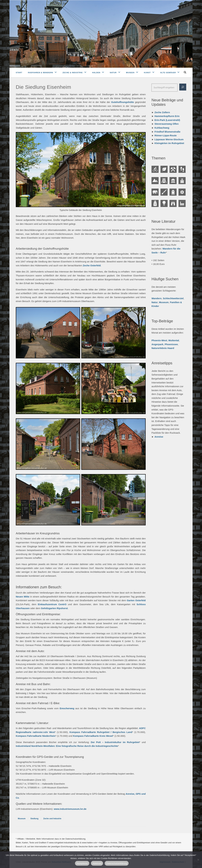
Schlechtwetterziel (173, 298)
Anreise (159, 437)
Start (19, 73)
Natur (113, 73)
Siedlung (34, 819)
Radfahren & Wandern (40, 73)
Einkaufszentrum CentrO (52, 604)
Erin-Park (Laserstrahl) (167, 120)
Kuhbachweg (162, 128)
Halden (96, 73)
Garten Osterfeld (136, 600)
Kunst (147, 73)
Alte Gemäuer (168, 73)
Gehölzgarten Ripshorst (54, 608)
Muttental (174, 340)
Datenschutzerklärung (117, 863)
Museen (130, 73)
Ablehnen (97, 863)
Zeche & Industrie (73, 73)
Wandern (157, 298)
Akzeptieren (82, 863)
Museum (22, 819)
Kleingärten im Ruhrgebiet (169, 143)
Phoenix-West (159, 340)
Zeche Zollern (162, 112)
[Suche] (183, 87)
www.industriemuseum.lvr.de (70, 809)
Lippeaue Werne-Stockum (169, 139)
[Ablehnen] (198, 860)
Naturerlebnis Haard (163, 348)
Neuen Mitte (23, 597)
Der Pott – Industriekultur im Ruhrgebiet (115, 742)
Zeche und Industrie (52, 819)
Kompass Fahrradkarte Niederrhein (36, 736)
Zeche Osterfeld (92, 265)
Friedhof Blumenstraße (167, 132)
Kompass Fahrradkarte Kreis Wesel (93, 736)
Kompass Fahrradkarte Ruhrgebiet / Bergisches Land (101, 732)
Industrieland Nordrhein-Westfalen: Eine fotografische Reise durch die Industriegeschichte (67, 746)
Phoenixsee (171, 344)
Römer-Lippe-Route (166, 135)
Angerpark (157, 344)
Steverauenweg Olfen (167, 124)
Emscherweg (67, 708)
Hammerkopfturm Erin (167, 116)
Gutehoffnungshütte (123, 102)
